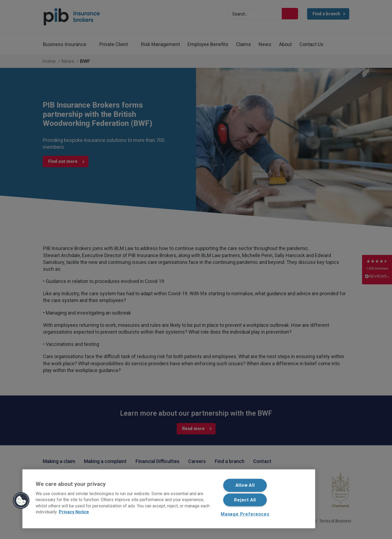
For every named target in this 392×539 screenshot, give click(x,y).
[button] (21, 501)
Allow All (245, 485)
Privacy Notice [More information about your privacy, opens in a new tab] (74, 512)
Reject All (245, 500)
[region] (169, 499)
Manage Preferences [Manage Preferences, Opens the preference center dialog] (245, 514)
